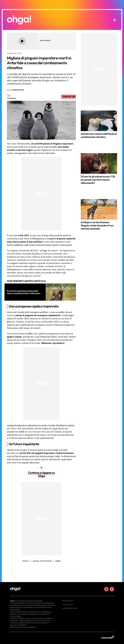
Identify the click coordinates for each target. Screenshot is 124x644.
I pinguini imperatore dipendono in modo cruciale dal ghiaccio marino (41, 425)
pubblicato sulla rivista (43, 245)
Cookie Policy (68, 605)
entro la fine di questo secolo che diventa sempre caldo (33, 456)
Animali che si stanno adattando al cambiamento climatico (99, 135)
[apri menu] (115, 20)
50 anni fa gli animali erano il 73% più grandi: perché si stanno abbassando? (98, 180)
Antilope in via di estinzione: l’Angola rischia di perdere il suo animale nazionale (97, 225)
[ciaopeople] (108, 637)
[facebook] (112, 589)
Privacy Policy (68, 601)
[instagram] (106, 589)
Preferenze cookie (70, 608)
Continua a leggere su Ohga (41, 474)
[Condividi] (69, 97)
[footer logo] (33, 589)
